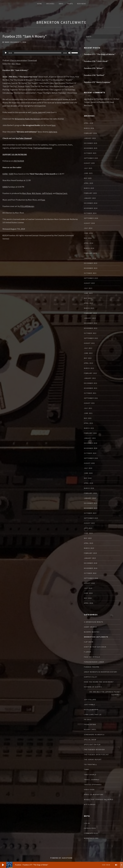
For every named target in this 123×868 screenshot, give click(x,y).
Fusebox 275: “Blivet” (94, 68)
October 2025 (90, 153)
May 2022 (88, 358)
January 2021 (90, 438)
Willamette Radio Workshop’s (28, 119)
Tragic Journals (92, 780)
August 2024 (89, 223)
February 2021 (90, 433)
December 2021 (91, 383)
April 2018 (88, 603)
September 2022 (91, 338)
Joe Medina (89, 99)
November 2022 (91, 328)
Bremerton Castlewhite (61, 22)
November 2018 (91, 568)
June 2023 (88, 293)
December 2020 (91, 443)
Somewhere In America (94, 735)
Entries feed (90, 828)
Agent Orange (90, 627)
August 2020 (89, 463)
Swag (61, 4)
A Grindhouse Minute (94, 622)
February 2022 (90, 373)
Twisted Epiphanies (93, 785)
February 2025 (90, 193)
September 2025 (91, 158)
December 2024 (91, 203)
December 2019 (91, 503)
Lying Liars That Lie (93, 715)
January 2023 (90, 318)
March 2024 (89, 248)
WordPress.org (91, 838)
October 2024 (90, 213)
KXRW (5, 174)
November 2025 (91, 148)
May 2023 (88, 298)
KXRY (11, 174)
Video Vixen (89, 790)
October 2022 (90, 333)
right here (53, 132)
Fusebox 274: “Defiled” (94, 75)
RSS (13, 64)
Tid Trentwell (90, 765)
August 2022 (89, 343)
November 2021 (91, 388)
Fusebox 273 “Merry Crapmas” (98, 82)
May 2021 (88, 418)
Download (32, 60)
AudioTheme (67, 858)
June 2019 (88, 533)
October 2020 (90, 453)
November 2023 (91, 268)
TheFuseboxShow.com (43, 148)
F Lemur (87, 652)
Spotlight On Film (92, 745)
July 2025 (88, 168)
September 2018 (91, 578)
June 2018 (88, 593)
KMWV (5, 187)
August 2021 (89, 403)
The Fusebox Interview (94, 750)
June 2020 (88, 473)
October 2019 (90, 513)
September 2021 (91, 398)
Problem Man (90, 725)
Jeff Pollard (47, 193)
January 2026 (90, 138)
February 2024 (90, 253)
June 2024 (88, 233)
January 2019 (90, 558)
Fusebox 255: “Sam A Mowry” (24, 36)
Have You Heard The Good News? (99, 682)
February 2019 (90, 553)
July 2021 (88, 408)
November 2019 (91, 508)
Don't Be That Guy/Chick (95, 647)
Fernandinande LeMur (94, 662)
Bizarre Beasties (92, 632)
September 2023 (91, 278)
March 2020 (89, 488)
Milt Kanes (36, 193)
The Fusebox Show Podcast (96, 755)
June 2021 (88, 413)
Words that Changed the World (99, 800)
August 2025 (89, 163)
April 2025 (88, 183)
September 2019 (91, 518)
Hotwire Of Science (93, 687)
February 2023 (90, 313)
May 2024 (88, 238)
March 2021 (89, 428)
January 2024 (90, 258)
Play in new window (18, 60)
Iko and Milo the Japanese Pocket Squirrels (105, 693)
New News (81, 4)
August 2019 (89, 523)
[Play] (6, 53)
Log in (87, 823)
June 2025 (88, 173)
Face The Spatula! (92, 657)
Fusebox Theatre (92, 667)
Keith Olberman (91, 710)
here (54, 125)
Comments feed (91, 833)
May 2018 (88, 598)
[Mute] (69, 53)
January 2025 (90, 198)
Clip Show (89, 642)
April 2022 (88, 363)
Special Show (90, 740)
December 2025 (91, 143)
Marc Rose (27, 193)
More (18, 64)
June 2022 (88, 353)
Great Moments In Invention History (101, 672)
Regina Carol (62, 193)
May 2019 (88, 538)
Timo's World (90, 775)
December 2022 (91, 323)
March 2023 (89, 308)
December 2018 (91, 563)
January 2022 (90, 378)
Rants (70, 4)
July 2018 (88, 588)
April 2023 (88, 303)
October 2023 (90, 273)
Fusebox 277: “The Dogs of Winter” (100, 54)
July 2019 (88, 528)
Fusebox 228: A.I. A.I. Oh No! (108, 99)
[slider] (38, 53)
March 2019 (89, 548)
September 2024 (91, 218)
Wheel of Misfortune (94, 795)
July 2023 (88, 288)
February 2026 (90, 133)
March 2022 (89, 368)
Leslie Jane (37, 112)
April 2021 (88, 423)
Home (39, 4)
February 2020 (90, 493)
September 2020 (91, 458)
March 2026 (89, 128)
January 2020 (90, 498)
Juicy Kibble (89, 705)
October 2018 (90, 573)
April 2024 (88, 243)
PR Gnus (88, 720)
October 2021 (90, 393)
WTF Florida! (90, 805)
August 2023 (89, 283)
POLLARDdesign (27, 206)
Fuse (43, 200)
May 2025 (88, 178)
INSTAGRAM (19, 161)
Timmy (87, 769)
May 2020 (88, 478)
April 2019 (88, 543)
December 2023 (91, 263)
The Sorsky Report (93, 760)
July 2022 (88, 348)
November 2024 (91, 208)
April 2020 (88, 483)
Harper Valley (91, 677)
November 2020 (91, 448)
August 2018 (89, 583)
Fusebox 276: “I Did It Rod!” (96, 61)
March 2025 (89, 188)
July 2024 (88, 228)
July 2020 (88, 468)
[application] (41, 53)
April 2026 (88, 123)
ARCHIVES (50, 4)
